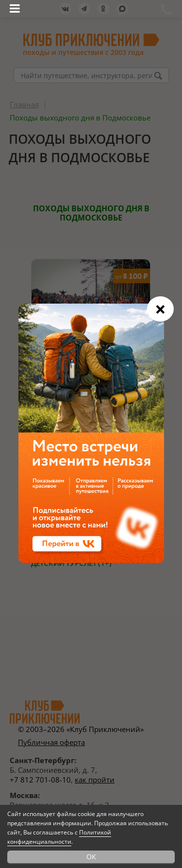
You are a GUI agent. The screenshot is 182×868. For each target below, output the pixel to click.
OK (91, 857)
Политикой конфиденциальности (59, 837)
